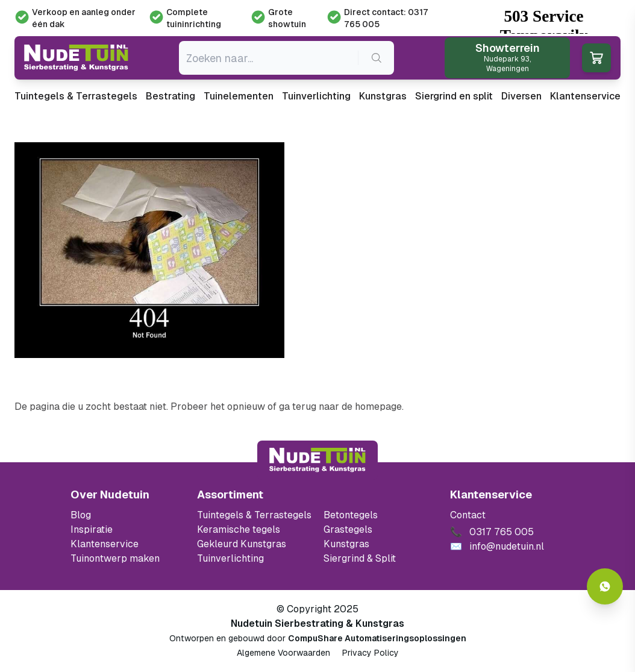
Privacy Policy (371, 653)
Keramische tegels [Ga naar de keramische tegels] (239, 529)
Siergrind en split (454, 96)
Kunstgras (383, 96)
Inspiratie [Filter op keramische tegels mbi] (92, 529)
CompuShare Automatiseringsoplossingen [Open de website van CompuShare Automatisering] (377, 638)
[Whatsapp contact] (605, 586)
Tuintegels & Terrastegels (76, 96)
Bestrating (170, 96)
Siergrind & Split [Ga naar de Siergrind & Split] (360, 558)
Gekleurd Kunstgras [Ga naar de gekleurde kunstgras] (242, 544)
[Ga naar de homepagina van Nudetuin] (76, 58)
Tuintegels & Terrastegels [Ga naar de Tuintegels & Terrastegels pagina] (254, 515)
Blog (81, 515)
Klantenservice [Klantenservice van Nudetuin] (105, 544)
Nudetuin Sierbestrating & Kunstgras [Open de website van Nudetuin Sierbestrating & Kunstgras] (317, 623)
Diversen (521, 96)
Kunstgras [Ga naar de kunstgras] (346, 544)
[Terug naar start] (317, 460)
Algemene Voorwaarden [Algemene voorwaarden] (283, 653)
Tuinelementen (239, 96)
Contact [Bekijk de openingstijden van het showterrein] (468, 515)
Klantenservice (585, 96)
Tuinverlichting (316, 96)
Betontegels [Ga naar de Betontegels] (351, 515)
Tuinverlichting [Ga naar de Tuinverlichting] (230, 558)
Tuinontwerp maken (115, 558)
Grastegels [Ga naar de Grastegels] (348, 529)
